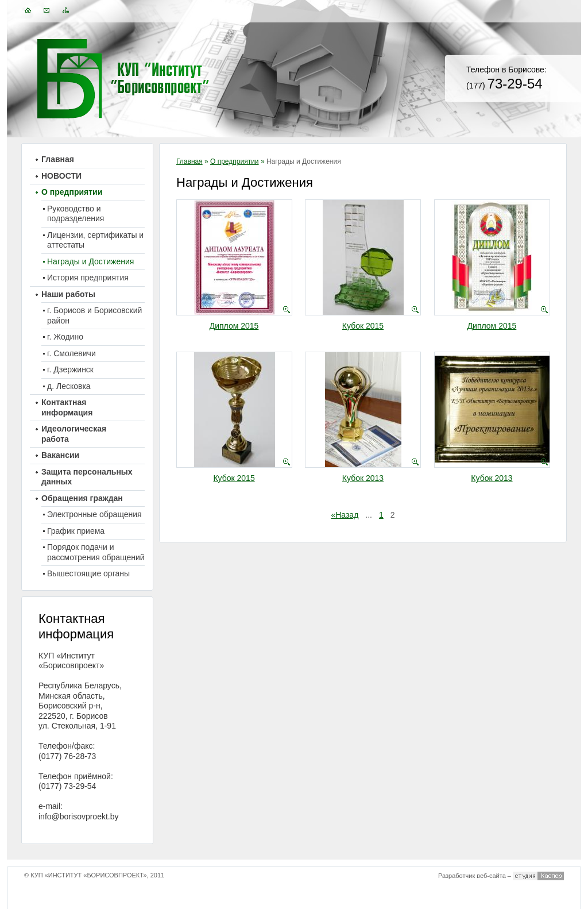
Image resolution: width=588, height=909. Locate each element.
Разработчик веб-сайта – (475, 876)
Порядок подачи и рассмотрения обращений (96, 552)
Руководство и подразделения (76, 214)
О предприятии (235, 161)
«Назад (345, 515)
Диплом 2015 (234, 326)
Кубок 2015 (363, 326)
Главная (189, 161)
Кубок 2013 (363, 478)
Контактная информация (67, 407)
